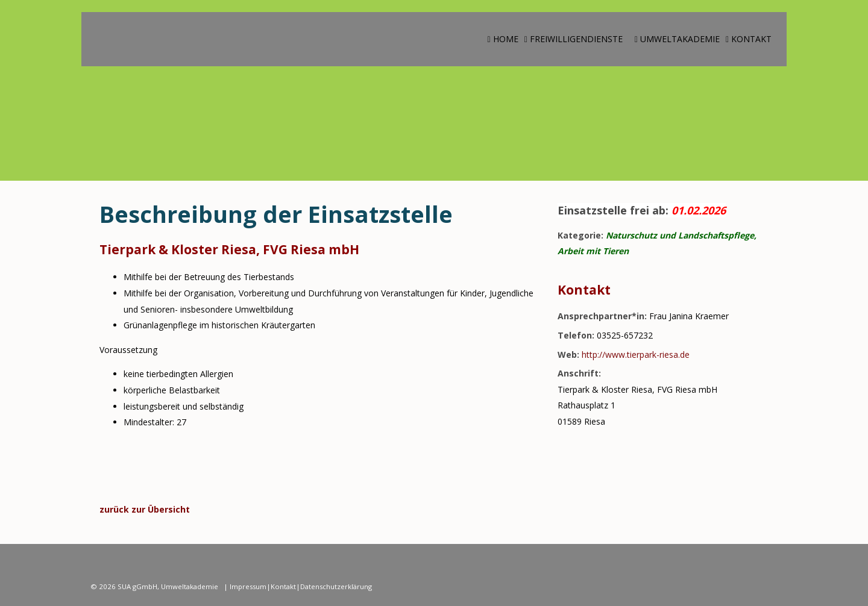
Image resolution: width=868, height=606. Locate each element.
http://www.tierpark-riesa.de (636, 355)
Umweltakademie (677, 39)
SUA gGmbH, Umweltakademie (169, 586)
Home (503, 39)
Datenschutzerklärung (336, 586)
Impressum (248, 586)
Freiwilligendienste (574, 39)
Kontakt (749, 39)
